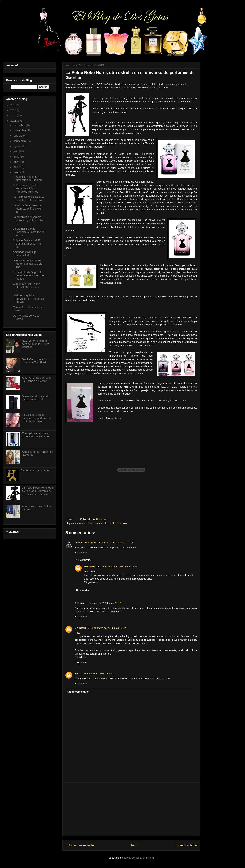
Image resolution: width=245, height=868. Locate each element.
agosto (18, 146)
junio (17, 157)
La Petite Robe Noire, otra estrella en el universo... (28, 199)
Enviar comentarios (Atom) (139, 858)
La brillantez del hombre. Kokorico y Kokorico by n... (28, 220)
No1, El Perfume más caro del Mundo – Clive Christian (36, 344)
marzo (18, 172)
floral (90, 523)
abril (16, 167)
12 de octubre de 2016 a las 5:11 (98, 674)
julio (16, 151)
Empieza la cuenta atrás (35, 470)
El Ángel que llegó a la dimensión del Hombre (28, 178)
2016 (14, 105)
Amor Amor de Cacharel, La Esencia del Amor (37, 379)
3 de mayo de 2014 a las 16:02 (109, 628)
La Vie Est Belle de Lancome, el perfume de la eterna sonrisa (36, 418)
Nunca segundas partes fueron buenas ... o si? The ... (28, 264)
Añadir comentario (78, 692)
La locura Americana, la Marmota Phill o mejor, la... (28, 209)
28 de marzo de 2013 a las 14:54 (115, 542)
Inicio (135, 845)
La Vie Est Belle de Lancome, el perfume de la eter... (29, 232)
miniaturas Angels (85, 542)
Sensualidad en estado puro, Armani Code (36, 398)
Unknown (90, 567)
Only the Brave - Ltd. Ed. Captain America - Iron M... (28, 244)
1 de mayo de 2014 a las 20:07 (104, 603)
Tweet (71, 519)
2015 (14, 110)
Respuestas (85, 560)
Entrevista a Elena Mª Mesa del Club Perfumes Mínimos (26, 188)
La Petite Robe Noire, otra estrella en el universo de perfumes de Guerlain (38, 491)
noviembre (20, 130)
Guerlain (99, 523)
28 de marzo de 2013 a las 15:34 (119, 567)
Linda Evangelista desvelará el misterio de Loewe (28, 299)
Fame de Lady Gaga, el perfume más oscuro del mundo (29, 275)
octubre (18, 136)
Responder (81, 552)
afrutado (82, 523)
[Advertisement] (131, 809)
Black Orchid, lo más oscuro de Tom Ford (34, 361)
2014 (14, 115)
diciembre (20, 125)
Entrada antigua (186, 845)
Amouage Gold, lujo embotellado (25, 254)
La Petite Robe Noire (117, 523)
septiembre (20, 141)
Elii (77, 674)
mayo (17, 162)
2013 (14, 121)
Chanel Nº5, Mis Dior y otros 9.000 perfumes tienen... (27, 287)
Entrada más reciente (80, 845)
